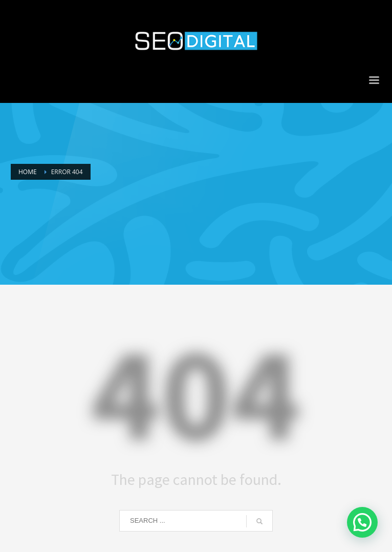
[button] (362, 522)
